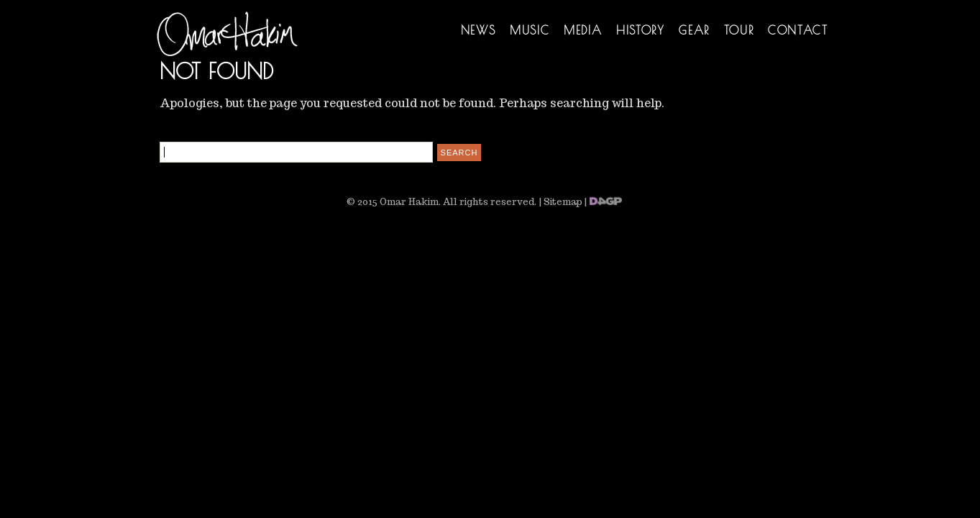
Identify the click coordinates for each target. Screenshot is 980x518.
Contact (798, 30)
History (640, 30)
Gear (694, 30)
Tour (739, 30)
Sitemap (563, 202)
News (478, 30)
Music (530, 30)
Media (583, 30)
